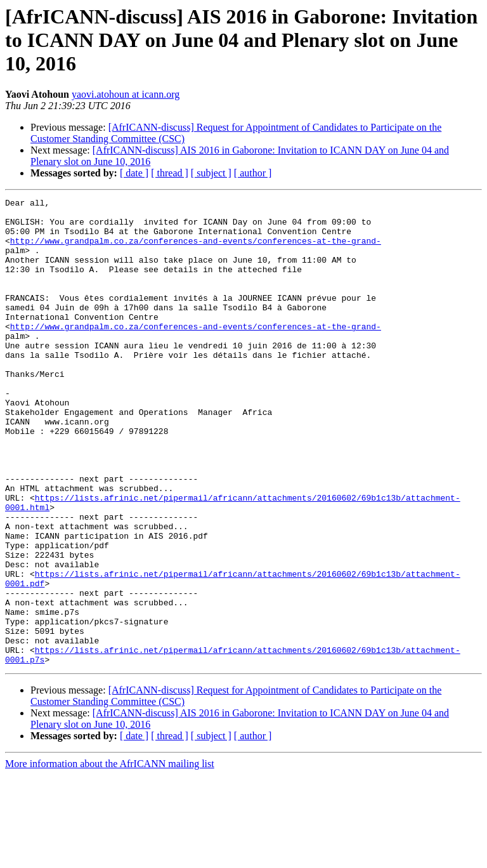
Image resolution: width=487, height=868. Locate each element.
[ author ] (253, 173)
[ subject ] (211, 173)
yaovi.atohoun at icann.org (126, 94)
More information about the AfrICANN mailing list (110, 857)
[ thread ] (170, 173)
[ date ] (134, 173)
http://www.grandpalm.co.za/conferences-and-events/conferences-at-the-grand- (196, 250)
